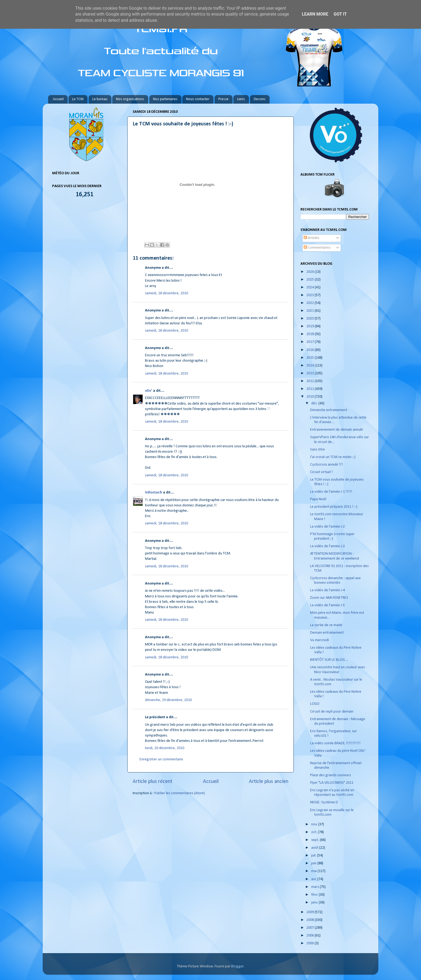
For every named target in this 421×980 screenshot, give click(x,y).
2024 (311, 287)
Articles (311, 238)
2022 (311, 303)
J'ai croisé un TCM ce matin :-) (333, 457)
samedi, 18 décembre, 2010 (166, 293)
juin (314, 863)
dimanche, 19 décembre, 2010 (168, 700)
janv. (315, 903)
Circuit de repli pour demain (332, 712)
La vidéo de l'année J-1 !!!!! (331, 492)
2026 (311, 272)
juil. (314, 856)
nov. (315, 824)
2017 (311, 342)
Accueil (58, 99)
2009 (311, 912)
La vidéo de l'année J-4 (327, 590)
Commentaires (317, 248)
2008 (311, 920)
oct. (315, 832)
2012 (311, 381)
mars (315, 887)
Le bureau (100, 99)
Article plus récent (153, 782)
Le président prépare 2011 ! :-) (334, 507)
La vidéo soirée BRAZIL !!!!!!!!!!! (335, 743)
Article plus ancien (269, 782)
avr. (314, 879)
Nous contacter (198, 99)
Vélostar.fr (154, 493)
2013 (311, 373)
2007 (311, 928)
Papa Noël (318, 499)
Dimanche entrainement (329, 410)
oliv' (149, 391)
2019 (311, 326)
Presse (223, 99)
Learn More (315, 14)
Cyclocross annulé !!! (326, 465)
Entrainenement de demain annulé (337, 430)
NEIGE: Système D (324, 802)
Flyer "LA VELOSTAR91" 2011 (332, 783)
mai (314, 871)
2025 (311, 280)
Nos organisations (130, 99)
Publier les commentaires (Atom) (180, 793)
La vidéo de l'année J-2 (327, 527)
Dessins (260, 99)
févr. (315, 895)
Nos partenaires (165, 99)
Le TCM (78, 99)
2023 (311, 295)
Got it (340, 14)
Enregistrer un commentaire (161, 759)
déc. (315, 403)
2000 (311, 943)
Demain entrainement (327, 633)
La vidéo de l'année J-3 (327, 546)
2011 (311, 389)
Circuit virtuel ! (322, 472)
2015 (311, 358)
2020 (311, 319)
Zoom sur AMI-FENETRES (329, 598)
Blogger (237, 966)
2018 (311, 334)
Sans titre (317, 450)
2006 (311, 936)
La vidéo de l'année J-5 (327, 605)
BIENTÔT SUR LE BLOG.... (329, 660)
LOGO (315, 704)
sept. (315, 840)
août (315, 848)
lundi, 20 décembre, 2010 (165, 748)
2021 (311, 311)
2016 (311, 350)
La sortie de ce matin (326, 625)
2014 (311, 366)
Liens (241, 99)
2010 (311, 397)
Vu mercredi (320, 640)
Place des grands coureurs (331, 775)
